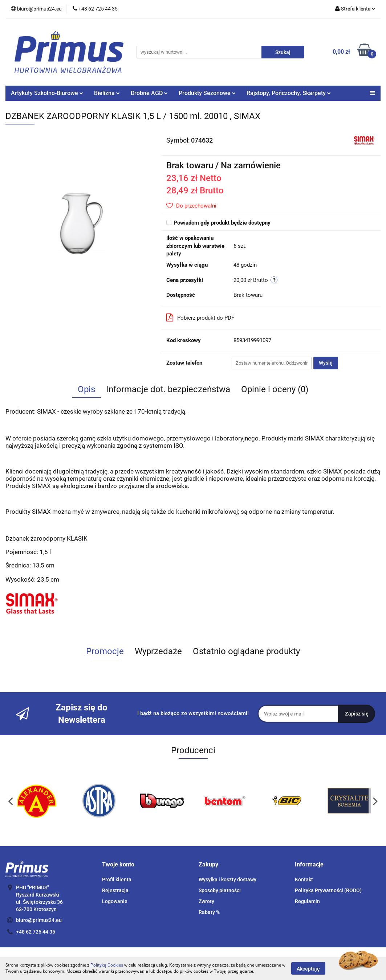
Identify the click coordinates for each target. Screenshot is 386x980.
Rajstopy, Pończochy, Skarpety (289, 93)
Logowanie (115, 901)
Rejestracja (115, 890)
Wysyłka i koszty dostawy (227, 879)
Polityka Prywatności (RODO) (328, 890)
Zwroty (206, 901)
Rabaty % (209, 912)
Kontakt (304, 879)
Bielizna (107, 93)
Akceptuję (308, 968)
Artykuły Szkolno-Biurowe (47, 93)
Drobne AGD (149, 93)
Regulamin (307, 901)
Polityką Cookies (107, 965)
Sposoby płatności (220, 890)
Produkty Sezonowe (207, 93)
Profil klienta (117, 879)
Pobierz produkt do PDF (200, 317)
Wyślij (326, 363)
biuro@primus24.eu (39, 920)
